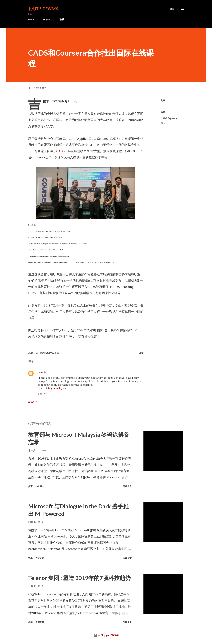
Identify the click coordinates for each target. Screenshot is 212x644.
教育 (163, 123)
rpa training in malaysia (52, 388)
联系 (62, 19)
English (47, 19)
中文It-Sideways (43, 9)
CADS (60, 151)
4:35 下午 (43, 394)
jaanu (41, 372)
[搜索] (172, 9)
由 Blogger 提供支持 (106, 635)
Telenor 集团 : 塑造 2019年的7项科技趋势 (80, 578)
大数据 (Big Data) (169, 118)
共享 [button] (163, 100)
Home (31, 19)
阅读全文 (127, 486)
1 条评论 (40, 486)
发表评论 (33, 402)
